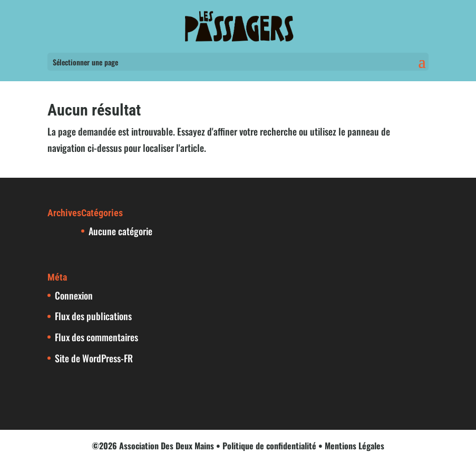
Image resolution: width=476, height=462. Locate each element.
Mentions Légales (354, 446)
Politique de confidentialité (269, 446)
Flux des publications (93, 316)
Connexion (74, 295)
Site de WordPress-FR (94, 358)
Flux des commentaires (96, 337)
